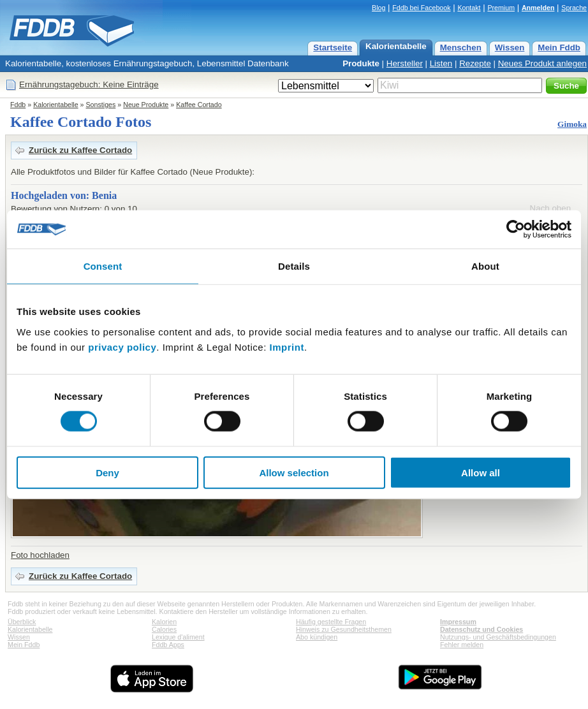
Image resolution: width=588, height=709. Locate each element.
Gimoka (572, 124)
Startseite (333, 48)
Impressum (458, 622)
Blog (379, 8)
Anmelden (538, 8)
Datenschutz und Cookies (481, 629)
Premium (501, 8)
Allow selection (294, 472)
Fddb (18, 105)
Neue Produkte (146, 105)
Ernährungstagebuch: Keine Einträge (89, 84)
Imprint (287, 347)
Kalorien (164, 622)
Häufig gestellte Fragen (331, 622)
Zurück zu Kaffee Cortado (80, 150)
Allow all (481, 472)
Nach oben (550, 208)
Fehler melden (462, 645)
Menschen (461, 48)
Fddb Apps (168, 645)
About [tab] (485, 266)
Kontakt (469, 8)
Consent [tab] (103, 266)
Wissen (510, 48)
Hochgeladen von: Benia (64, 195)
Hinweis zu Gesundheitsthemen (344, 629)
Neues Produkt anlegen (542, 63)
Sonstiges (101, 105)
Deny (107, 472)
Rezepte (475, 63)
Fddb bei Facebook (421, 8)
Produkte (361, 63)
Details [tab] (294, 266)
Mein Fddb (559, 48)
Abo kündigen (317, 637)
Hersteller (405, 63)
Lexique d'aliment (178, 637)
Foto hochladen (40, 555)
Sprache (574, 8)
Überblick (22, 622)
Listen (441, 63)
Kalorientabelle (396, 46)
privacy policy (122, 347)
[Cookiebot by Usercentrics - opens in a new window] (516, 230)
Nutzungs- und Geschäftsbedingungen (498, 637)
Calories (164, 629)
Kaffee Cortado (199, 105)
